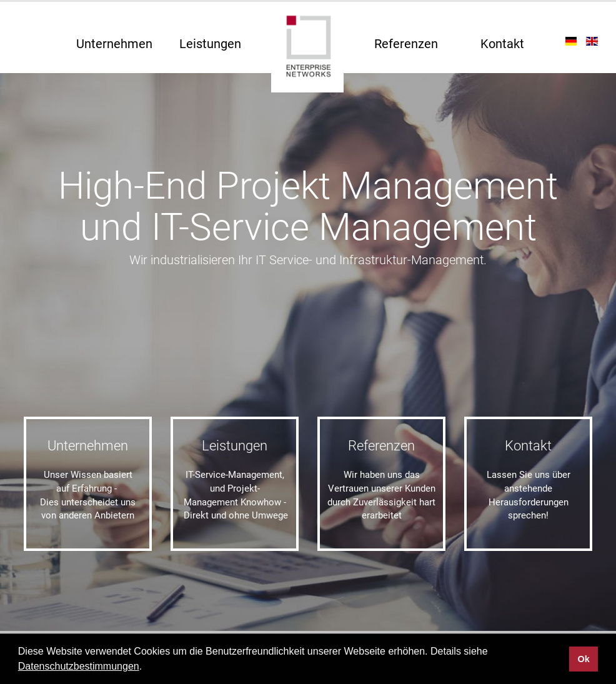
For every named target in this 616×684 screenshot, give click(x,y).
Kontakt (502, 44)
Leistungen (210, 44)
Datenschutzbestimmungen (79, 666)
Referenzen (406, 44)
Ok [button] (583, 659)
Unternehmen (114, 44)
